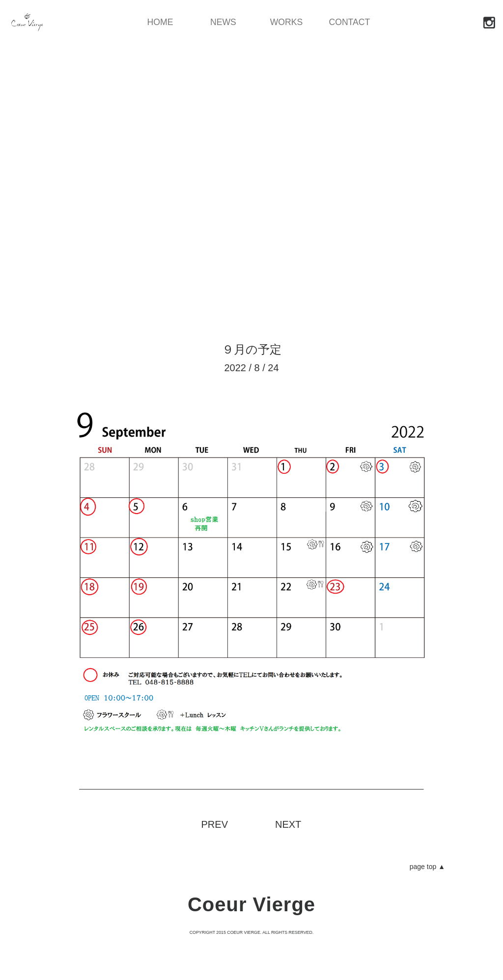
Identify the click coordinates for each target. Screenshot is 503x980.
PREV (215, 824)
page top (427, 867)
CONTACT (349, 23)
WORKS (286, 23)
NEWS (223, 23)
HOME (160, 23)
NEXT (288, 824)
